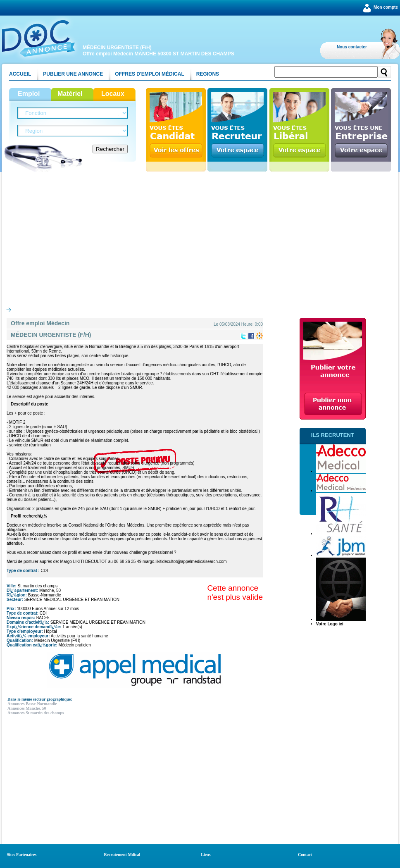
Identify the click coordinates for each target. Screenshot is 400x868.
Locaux (113, 94)
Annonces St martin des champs (36, 713)
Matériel (70, 94)
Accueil (20, 74)
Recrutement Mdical (122, 855)
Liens (206, 855)
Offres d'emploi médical (150, 74)
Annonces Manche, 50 (27, 708)
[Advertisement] (200, 237)
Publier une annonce (73, 74)
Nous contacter (352, 47)
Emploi (29, 94)
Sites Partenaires (22, 855)
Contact (305, 855)
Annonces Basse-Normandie (32, 704)
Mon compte (386, 7)
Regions (208, 74)
